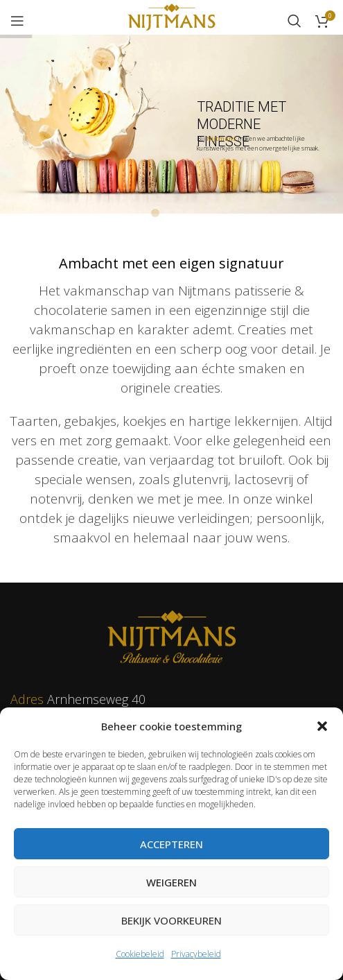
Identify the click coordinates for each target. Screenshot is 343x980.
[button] (322, 726)
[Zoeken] (294, 21)
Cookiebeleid (140, 954)
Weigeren (171, 882)
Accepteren (171, 844)
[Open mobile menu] (17, 21)
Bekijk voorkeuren (171, 920)
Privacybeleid (196, 954)
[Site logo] (171, 19)
